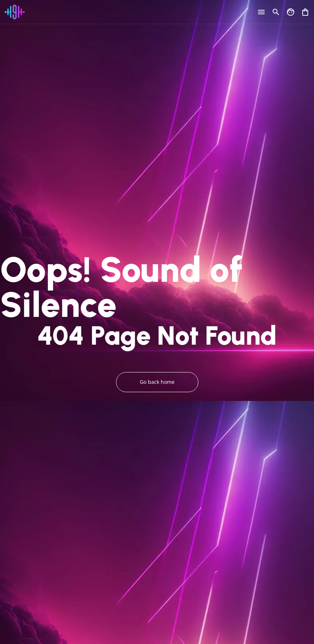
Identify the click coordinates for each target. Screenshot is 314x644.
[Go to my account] (291, 12)
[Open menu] (261, 12)
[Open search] (276, 12)
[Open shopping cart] (305, 10)
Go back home (157, 382)
